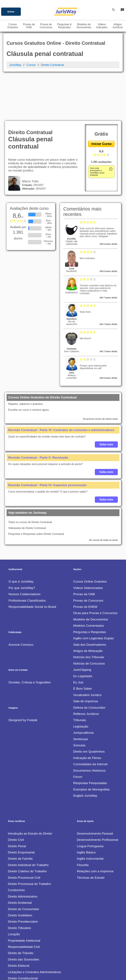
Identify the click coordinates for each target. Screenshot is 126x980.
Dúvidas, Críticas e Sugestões (30, 636)
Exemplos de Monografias (91, 743)
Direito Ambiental (20, 857)
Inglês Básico (86, 806)
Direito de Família (20, 813)
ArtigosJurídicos (118, 26)
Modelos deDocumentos (84, 26)
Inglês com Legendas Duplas (93, 592)
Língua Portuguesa (90, 800)
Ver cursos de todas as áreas (103, 494)
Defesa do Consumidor (89, 662)
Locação (14, 888)
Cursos (31, 65)
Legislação (81, 681)
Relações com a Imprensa (95, 825)
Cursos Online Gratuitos (90, 536)
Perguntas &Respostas (64, 26)
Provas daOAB (29, 26)
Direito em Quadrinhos (89, 706)
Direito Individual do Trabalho (28, 819)
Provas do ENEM (85, 561)
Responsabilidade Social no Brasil (32, 561)
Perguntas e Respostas (89, 586)
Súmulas (79, 699)
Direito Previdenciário (23, 876)
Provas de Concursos (88, 555)
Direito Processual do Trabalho (29, 838)
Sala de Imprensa (85, 655)
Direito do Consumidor (24, 863)
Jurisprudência (83, 687)
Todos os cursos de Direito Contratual (30, 476)
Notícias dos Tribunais (89, 611)
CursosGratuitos (13, 26)
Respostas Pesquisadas (90, 737)
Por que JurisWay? (22, 542)
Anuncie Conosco (21, 599)
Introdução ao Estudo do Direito (30, 788)
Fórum (78, 731)
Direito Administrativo (23, 851)
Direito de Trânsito (21, 907)
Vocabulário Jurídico (87, 649)
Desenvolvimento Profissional (97, 794)
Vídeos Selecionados (88, 542)
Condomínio (16, 844)
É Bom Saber (83, 643)
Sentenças (81, 693)
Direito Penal (17, 800)
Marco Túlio (29, 135)
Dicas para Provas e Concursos (95, 567)
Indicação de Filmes (87, 712)
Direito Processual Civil (24, 832)
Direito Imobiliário (20, 869)
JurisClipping (82, 624)
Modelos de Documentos (91, 573)
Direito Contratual (52, 65)
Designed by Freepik (23, 674)
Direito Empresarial (21, 806)
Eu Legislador (83, 630)
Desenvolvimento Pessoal (95, 788)
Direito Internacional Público (27, 945)
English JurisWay (85, 750)
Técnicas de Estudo (91, 832)
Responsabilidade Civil (24, 901)
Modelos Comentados (89, 580)
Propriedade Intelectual (24, 895)
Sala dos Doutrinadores (90, 599)
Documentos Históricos (89, 725)
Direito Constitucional (23, 932)
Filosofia (83, 819)
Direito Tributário (19, 882)
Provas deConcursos (46, 26)
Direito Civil (16, 794)
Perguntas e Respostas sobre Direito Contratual (36, 488)
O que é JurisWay (21, 536)
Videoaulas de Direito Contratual (27, 482)
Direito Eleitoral (19, 920)
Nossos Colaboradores (25, 548)
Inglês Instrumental (90, 813)
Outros (13, 958)
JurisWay (15, 65)
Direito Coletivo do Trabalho (27, 825)
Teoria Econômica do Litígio (27, 951)
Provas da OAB (84, 548)
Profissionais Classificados (27, 555)
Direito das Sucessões (24, 914)
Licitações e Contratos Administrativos (34, 926)
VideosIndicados (102, 26)
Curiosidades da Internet (90, 718)
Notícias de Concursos (89, 618)
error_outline (111, 123)
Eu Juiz (78, 636)
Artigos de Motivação (88, 605)
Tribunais (80, 674)
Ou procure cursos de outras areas (100, 373)
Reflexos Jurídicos (86, 668)
